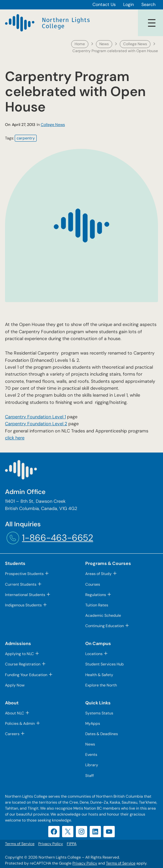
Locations (94, 654)
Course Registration (23, 664)
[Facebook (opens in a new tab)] (54, 832)
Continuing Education (105, 626)
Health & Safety (99, 675)
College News (135, 44)
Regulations (96, 595)
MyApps (93, 724)
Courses (93, 584)
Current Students (21, 584)
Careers (12, 734)
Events (91, 755)
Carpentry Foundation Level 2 (36, 424)
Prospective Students (24, 574)
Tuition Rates (97, 605)
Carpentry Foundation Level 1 (35, 417)
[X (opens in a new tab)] (68, 832)
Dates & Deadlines (102, 734)
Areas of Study (98, 574)
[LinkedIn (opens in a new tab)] (95, 832)
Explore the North (101, 685)
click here (15, 438)
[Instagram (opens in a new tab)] (81, 832)
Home (80, 44)
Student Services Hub (105, 664)
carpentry (26, 138)
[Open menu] (152, 23)
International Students (25, 595)
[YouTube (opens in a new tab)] (109, 832)
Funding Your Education (26, 675)
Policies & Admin (20, 724)
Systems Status (99, 713)
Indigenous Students (23, 605)
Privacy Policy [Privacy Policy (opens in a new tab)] (85, 863)
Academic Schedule (103, 616)
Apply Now (15, 685)
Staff (89, 776)
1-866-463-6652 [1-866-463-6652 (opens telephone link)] (58, 538)
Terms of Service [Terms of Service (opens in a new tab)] (121, 863)
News (104, 44)
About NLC (15, 713)
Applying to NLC (19, 654)
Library (92, 765)
